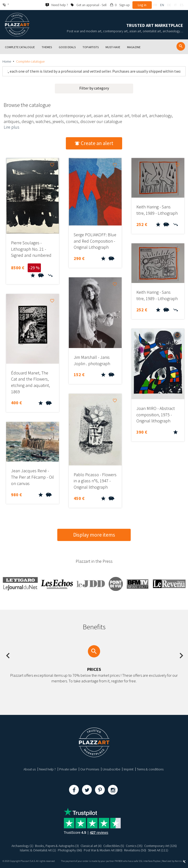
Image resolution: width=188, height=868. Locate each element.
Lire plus (12, 127)
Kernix (180, 861)
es (182, 5)
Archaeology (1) (22, 846)
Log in (142, 5)
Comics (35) (134, 846)
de (169, 5)
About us (30, 769)
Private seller (68, 769)
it (176, 5)
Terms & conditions (150, 769)
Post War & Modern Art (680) (103, 850)
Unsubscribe (111, 769)
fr (155, 5)
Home (7, 61)
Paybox (157, 861)
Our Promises (90, 769)
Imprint (129, 769)
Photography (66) (70, 850)
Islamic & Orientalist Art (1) (38, 850)
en (162, 5)
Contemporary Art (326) (160, 846)
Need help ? (47, 769)
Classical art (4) (91, 846)
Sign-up (124, 5)
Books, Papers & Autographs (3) (57, 846)
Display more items (94, 535)
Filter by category (94, 88)
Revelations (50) (135, 850)
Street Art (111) (158, 850)
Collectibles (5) (114, 846)
